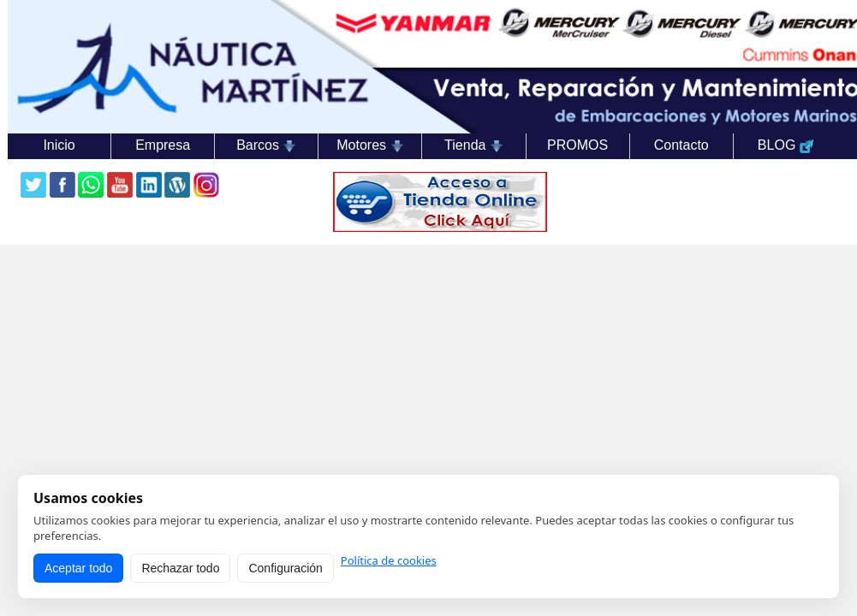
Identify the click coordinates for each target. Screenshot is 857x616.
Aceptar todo (78, 568)
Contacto (681, 145)
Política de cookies (389, 561)
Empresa (163, 145)
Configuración (285, 568)
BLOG (786, 145)
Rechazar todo (180, 568)
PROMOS (577, 145)
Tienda (474, 145)
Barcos (266, 145)
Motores (370, 145)
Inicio (59, 145)
